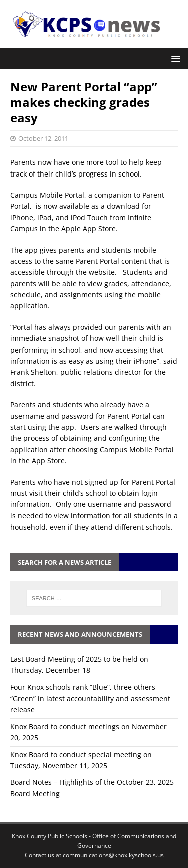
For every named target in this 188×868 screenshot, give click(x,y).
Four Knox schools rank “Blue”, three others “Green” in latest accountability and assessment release (90, 699)
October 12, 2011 (43, 138)
